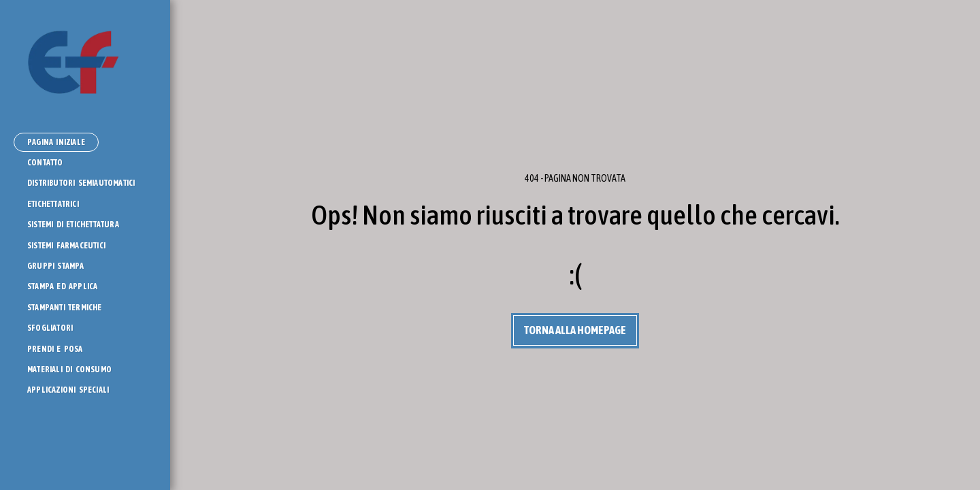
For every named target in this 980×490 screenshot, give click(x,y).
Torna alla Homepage (575, 330)
